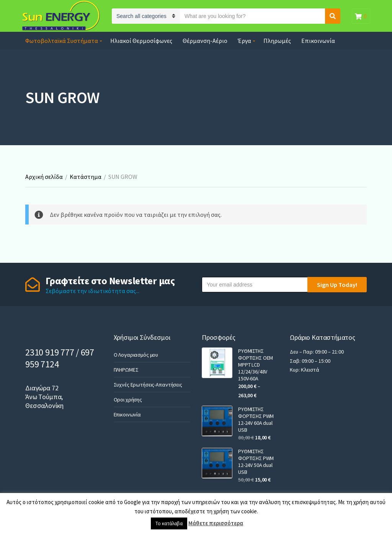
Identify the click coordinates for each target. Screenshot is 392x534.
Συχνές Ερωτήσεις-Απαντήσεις (148, 385)
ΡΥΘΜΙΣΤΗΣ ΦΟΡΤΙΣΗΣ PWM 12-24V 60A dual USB (256, 419)
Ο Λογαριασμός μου (136, 355)
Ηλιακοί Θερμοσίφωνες (141, 41)
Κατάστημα (86, 177)
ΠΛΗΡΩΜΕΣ (126, 370)
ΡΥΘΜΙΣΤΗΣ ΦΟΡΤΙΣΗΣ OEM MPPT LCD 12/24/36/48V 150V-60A (256, 365)
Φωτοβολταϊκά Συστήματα (62, 41)
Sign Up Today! (337, 285)
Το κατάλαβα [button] (169, 523)
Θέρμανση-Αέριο (205, 41)
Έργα (244, 41)
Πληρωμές (277, 41)
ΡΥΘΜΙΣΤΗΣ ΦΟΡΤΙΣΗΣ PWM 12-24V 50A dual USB (256, 462)
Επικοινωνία (318, 41)
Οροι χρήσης (128, 400)
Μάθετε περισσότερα (216, 523)
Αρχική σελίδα (44, 177)
